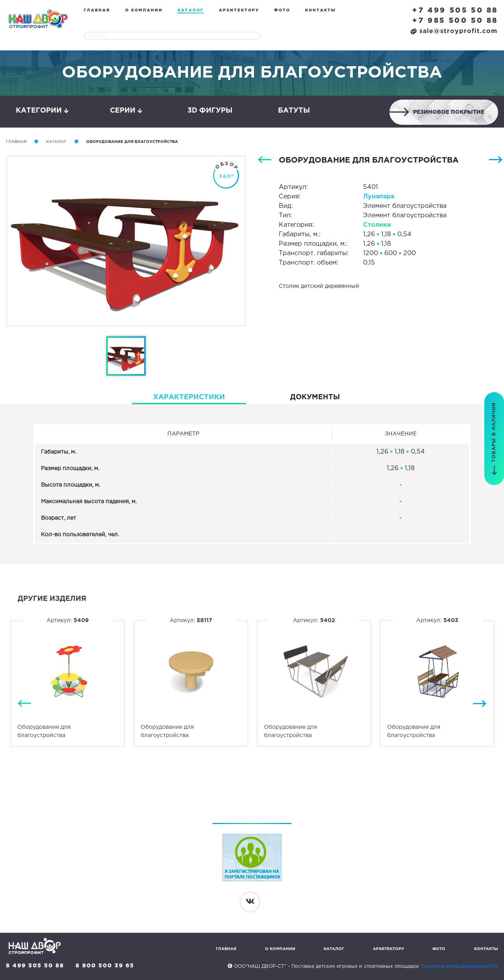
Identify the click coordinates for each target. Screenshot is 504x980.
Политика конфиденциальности (459, 966)
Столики (377, 225)
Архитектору (239, 10)
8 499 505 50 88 (35, 966)
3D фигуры (210, 111)
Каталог (191, 10)
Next (480, 703)
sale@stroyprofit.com (454, 31)
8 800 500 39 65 (105, 966)
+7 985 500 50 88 (455, 21)
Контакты (321, 10)
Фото (282, 10)
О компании (144, 10)
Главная (97, 10)
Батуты (294, 111)
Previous (24, 703)
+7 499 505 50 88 (455, 11)
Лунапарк (379, 197)
